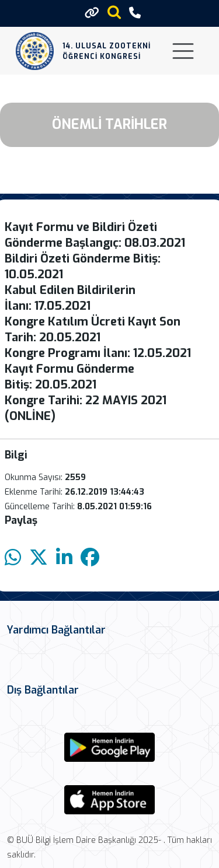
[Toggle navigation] (183, 51)
